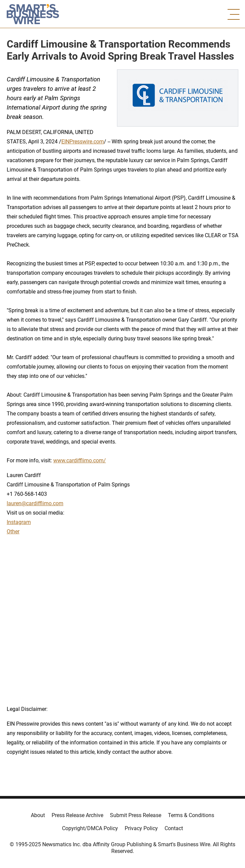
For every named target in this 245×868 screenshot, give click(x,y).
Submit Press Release (136, 815)
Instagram (19, 522)
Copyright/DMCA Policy (90, 828)
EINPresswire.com (83, 142)
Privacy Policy (141, 828)
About (38, 815)
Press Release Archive (77, 815)
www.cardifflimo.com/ (80, 460)
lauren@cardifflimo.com (35, 503)
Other (13, 531)
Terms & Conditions (191, 815)
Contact (174, 828)
